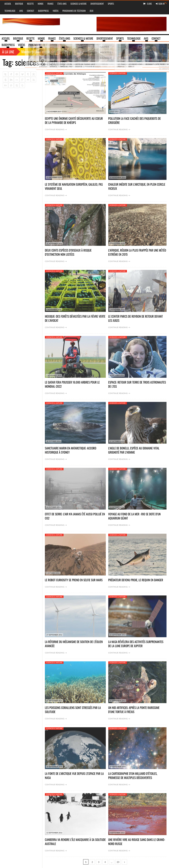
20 (118, 862)
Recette (30, 4)
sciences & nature (78, 4)
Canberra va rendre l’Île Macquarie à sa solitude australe (75, 842)
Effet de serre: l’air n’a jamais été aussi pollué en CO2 (75, 516)
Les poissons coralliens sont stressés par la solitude (73, 710)
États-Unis (62, 4)
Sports (111, 4)
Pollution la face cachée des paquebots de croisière (135, 120)
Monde (41, 4)
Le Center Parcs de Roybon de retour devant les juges (136, 318)
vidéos (56, 11)
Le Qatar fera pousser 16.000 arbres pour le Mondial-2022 (72, 384)
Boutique (19, 4)
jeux (92, 11)
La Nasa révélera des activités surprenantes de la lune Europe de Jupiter (136, 644)
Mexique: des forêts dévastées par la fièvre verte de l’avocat (75, 318)
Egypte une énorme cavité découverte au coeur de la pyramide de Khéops (74, 120)
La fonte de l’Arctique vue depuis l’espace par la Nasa (74, 776)
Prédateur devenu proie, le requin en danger (136, 580)
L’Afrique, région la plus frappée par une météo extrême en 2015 (137, 252)
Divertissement (97, 4)
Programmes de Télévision (74, 11)
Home (140, 62)
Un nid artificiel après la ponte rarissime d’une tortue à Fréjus (134, 710)
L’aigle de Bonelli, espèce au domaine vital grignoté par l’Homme (134, 450)
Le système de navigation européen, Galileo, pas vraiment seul (74, 186)
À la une (8, 52)
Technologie (10, 11)
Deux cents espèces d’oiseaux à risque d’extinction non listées (68, 252)
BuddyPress (43, 11)
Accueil (8, 4)
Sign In (160, 4)
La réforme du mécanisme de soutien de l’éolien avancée (74, 644)
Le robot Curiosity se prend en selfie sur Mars (74, 580)
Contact (31, 11)
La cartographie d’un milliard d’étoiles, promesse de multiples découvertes (133, 776)
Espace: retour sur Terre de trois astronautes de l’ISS (137, 384)
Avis (21, 11)
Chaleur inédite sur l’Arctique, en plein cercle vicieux (137, 186)
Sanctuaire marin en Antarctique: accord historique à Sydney (71, 450)
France (50, 4)
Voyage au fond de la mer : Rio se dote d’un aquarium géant (135, 516)
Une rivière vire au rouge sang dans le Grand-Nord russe (137, 842)
